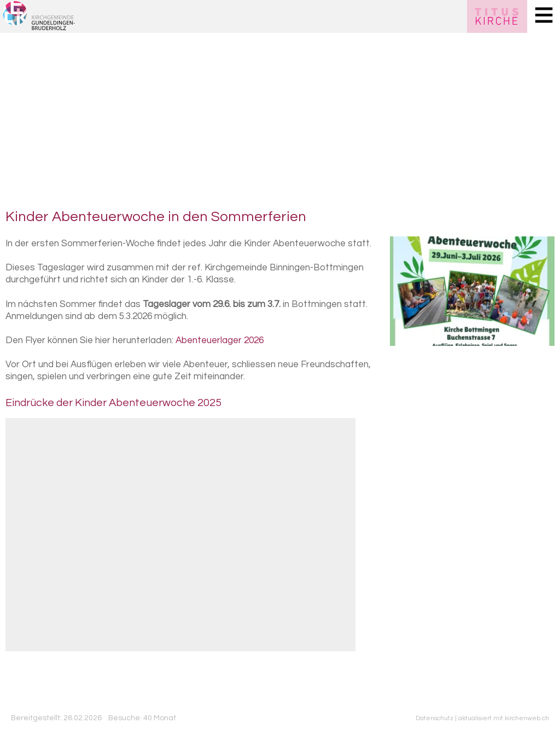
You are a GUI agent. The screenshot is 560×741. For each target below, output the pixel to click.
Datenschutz (434, 718)
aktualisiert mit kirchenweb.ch (504, 718)
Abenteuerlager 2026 (220, 340)
